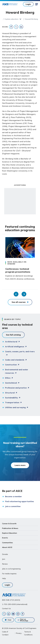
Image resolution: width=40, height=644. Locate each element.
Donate (5, 554)
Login (28, 4)
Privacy (19, 633)
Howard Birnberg (31, 19)
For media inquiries (9, 574)
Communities (7, 543)
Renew (5, 564)
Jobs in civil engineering (11, 569)
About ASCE (7, 547)
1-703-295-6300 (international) (15, 604)
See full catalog (13, 335)
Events (5, 538)
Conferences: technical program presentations (18, 270)
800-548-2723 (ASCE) (11, 600)
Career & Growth (9, 524)
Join (4, 559)
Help (4, 578)
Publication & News (10, 528)
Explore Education (10, 533)
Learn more (20, 465)
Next (24, 294)
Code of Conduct (5, 633)
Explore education (11, 19)
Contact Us (6, 608)
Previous (16, 294)
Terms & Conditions (28, 633)
